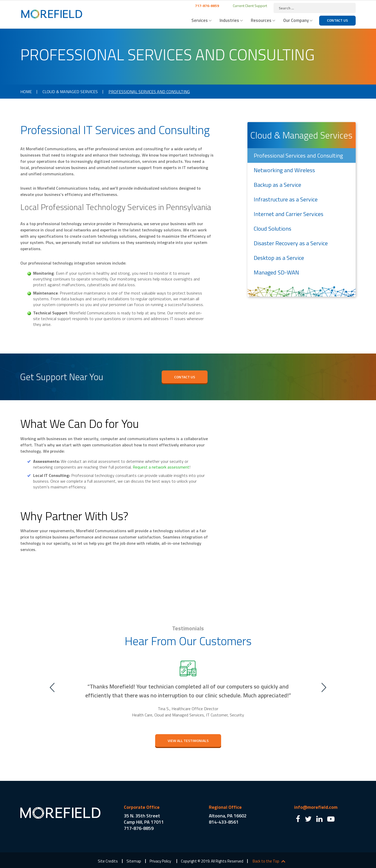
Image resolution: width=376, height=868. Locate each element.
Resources (261, 20)
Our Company (296, 20)
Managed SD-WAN (276, 272)
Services (200, 20)
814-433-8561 (224, 822)
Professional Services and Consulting (298, 155)
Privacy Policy (160, 861)
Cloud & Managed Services (70, 92)
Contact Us (337, 20)
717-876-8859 (207, 6)
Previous (52, 687)
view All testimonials (188, 741)
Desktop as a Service (279, 258)
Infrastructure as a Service (286, 199)
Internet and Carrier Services (289, 214)
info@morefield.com (316, 807)
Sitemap (134, 861)
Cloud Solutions (272, 229)
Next (324, 687)
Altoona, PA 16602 (228, 816)
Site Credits (108, 861)
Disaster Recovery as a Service (291, 243)
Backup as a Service (277, 185)
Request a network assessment (161, 467)
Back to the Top (266, 861)
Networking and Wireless (284, 170)
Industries (229, 20)
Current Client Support (250, 6)
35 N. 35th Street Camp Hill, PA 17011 (144, 819)
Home (26, 92)
